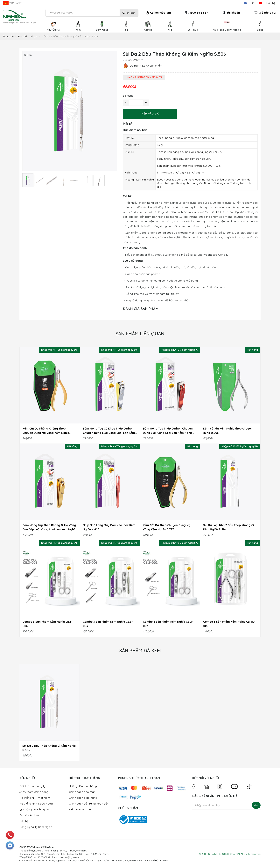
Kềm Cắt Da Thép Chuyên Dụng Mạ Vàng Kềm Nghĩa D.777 (167, 527)
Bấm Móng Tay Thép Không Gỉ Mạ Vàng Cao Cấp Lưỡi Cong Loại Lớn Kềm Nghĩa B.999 (49, 527)
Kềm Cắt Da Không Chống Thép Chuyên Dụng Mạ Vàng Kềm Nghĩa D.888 (46, 431)
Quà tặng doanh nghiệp (35, 809)
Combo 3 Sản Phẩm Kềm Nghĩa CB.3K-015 (229, 624)
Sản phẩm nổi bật (30, 36)
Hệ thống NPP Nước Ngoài (36, 804)
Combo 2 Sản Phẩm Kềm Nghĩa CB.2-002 (168, 624)
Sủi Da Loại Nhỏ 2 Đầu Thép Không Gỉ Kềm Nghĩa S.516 (228, 527)
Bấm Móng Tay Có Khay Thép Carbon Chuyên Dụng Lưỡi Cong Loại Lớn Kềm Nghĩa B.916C (109, 431)
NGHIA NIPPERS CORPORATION (223, 854)
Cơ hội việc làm (161, 13)
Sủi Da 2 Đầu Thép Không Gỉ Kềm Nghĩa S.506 (49, 748)
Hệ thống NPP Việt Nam (35, 798)
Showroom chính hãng (34, 792)
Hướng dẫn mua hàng (83, 786)
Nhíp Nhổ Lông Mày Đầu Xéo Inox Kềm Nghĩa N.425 (109, 527)
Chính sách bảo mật (82, 792)
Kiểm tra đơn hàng (81, 809)
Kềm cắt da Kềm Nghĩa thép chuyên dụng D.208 (228, 431)
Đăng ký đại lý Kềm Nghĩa (36, 827)
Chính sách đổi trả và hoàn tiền (89, 804)
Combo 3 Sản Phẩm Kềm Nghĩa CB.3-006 (48, 624)
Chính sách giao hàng (83, 798)
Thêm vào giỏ (150, 114)
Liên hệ (271, 3)
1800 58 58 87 (199, 13)
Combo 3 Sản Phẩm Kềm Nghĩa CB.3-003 (108, 624)
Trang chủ (9, 36)
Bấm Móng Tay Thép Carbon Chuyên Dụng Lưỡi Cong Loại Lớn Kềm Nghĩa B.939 (168, 431)
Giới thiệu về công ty (32, 786)
